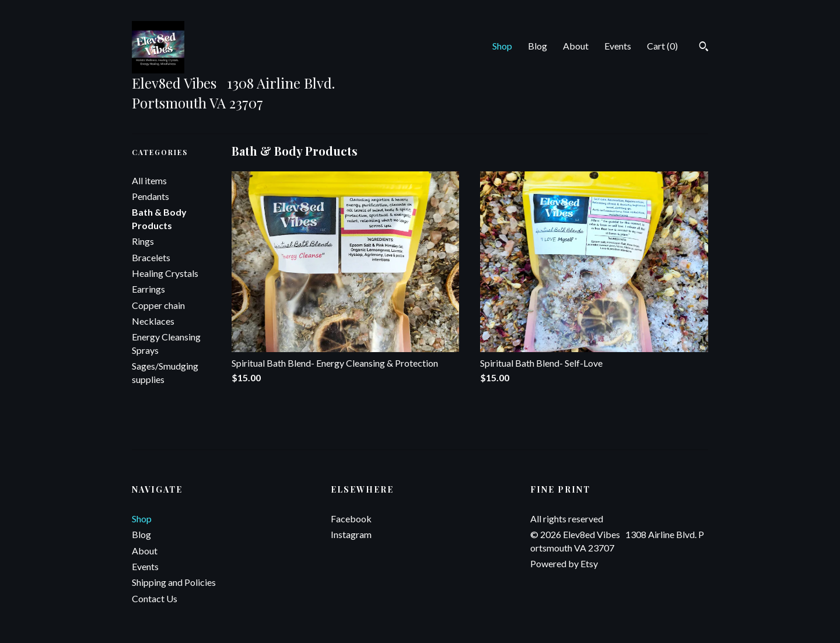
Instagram (351, 534)
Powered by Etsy (564, 563)
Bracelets (151, 257)
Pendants (150, 196)
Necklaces (153, 321)
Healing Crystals (165, 273)
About (576, 46)
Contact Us (155, 598)
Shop (502, 46)
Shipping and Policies (174, 582)
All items (149, 180)
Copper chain (158, 305)
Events (618, 46)
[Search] (704, 48)
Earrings (148, 289)
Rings (143, 241)
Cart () (662, 46)
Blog (538, 46)
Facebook (351, 519)
